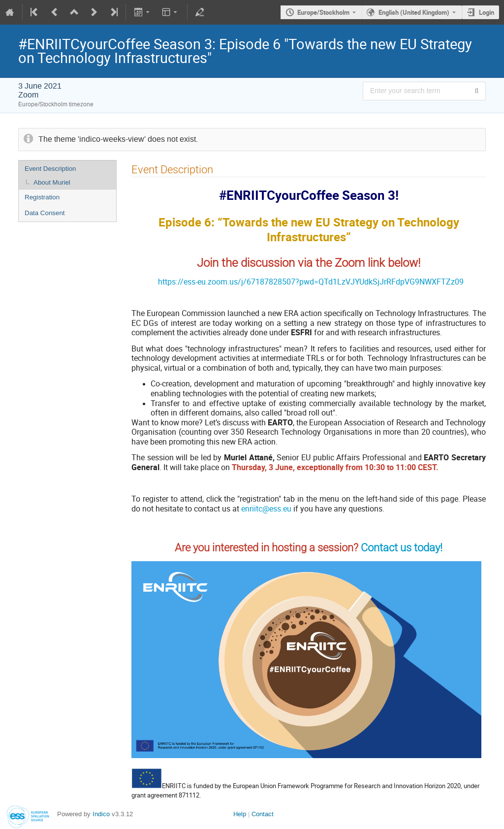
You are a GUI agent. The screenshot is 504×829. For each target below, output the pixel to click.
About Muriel (52, 182)
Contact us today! (402, 548)
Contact (263, 814)
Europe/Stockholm (323, 12)
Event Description (50, 169)
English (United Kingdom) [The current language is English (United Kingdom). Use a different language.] (414, 12)
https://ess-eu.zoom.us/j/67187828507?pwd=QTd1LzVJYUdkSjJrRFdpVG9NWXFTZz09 (311, 282)
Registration (42, 197)
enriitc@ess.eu (266, 509)
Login (487, 12)
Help (240, 814)
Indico (101, 814)
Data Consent (45, 213)
